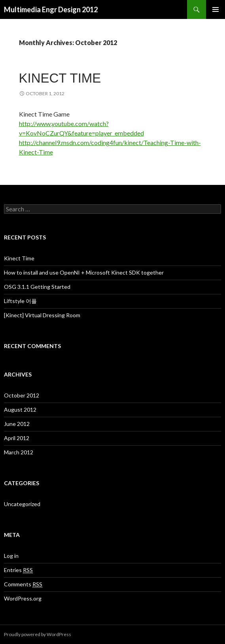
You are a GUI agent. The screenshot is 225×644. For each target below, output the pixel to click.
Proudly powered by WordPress (38, 634)
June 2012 (17, 424)
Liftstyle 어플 (20, 301)
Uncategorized (22, 504)
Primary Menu (216, 9)
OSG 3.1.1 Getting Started (37, 287)
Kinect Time (60, 78)
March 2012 (19, 452)
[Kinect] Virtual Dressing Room (42, 315)
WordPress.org (23, 598)
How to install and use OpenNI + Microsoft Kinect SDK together (84, 272)
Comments (23, 584)
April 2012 (17, 438)
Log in (11, 556)
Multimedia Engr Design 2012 (51, 9)
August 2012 (20, 410)
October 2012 (22, 395)
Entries (18, 570)
